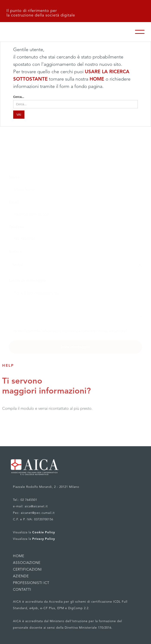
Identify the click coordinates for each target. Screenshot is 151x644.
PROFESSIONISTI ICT (31, 583)
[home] (43, 32)
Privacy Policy (44, 539)
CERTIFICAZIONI (27, 570)
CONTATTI (22, 590)
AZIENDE (21, 576)
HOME (98, 79)
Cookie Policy (44, 532)
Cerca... (19, 97)
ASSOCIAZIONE (27, 563)
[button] (140, 32)
